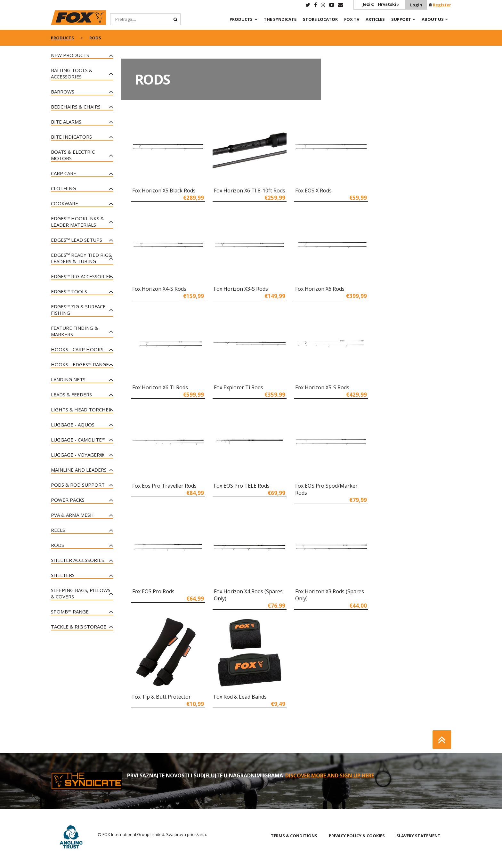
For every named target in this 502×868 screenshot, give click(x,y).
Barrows (63, 92)
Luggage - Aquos (73, 425)
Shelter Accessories (77, 560)
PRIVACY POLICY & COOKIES (357, 836)
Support (401, 19)
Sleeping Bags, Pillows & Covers (81, 593)
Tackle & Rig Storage (79, 627)
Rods (57, 545)
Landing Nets (68, 379)
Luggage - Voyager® (77, 455)
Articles (375, 19)
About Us (433, 19)
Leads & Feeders (71, 394)
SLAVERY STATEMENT (418, 836)
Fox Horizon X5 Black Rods (164, 191)
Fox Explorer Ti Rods (239, 387)
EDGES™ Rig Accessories (81, 276)
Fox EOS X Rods (313, 191)
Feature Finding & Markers (74, 331)
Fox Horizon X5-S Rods (322, 387)
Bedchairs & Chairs (76, 107)
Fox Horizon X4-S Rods (159, 289)
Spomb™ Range (70, 612)
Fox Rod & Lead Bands (240, 697)
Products (241, 19)
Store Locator (320, 19)
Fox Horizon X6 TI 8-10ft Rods (250, 191)
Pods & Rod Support (78, 485)
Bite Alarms (66, 122)
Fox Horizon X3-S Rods (241, 289)
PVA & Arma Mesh (72, 515)
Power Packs (68, 500)
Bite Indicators (71, 137)
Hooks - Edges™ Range (80, 364)
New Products (70, 55)
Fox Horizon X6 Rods (320, 289)
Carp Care (64, 173)
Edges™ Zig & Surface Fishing (78, 310)
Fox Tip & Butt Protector (162, 697)
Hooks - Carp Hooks (77, 349)
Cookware (65, 203)
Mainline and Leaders (79, 470)
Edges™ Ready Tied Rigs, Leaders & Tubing (82, 258)
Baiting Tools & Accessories (72, 73)
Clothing (63, 188)
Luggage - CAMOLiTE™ (78, 440)
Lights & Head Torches (81, 410)
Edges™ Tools (69, 291)
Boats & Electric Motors (73, 155)
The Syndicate (280, 19)
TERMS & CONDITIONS (294, 836)
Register (442, 5)
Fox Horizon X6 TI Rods (160, 387)
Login (416, 5)
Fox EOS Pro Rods (153, 591)
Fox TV (352, 19)
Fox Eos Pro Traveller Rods (164, 486)
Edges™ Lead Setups (77, 240)
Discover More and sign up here (330, 775)
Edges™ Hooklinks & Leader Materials (77, 222)
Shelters (63, 575)
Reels (58, 530)
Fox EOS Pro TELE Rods (242, 486)
